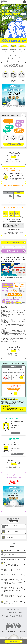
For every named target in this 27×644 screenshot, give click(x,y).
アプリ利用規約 (7, 611)
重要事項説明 (8, 610)
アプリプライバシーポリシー (16, 610)
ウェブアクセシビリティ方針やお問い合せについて (16, 615)
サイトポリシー (19, 614)
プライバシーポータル (18, 612)
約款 (11, 611)
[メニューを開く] (25, 2)
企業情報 (21, 617)
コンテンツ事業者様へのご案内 (17, 611)
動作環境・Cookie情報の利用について (12, 617)
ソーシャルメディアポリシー (11, 614)
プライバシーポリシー (9, 612)
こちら (16, 342)
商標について (4, 615)
